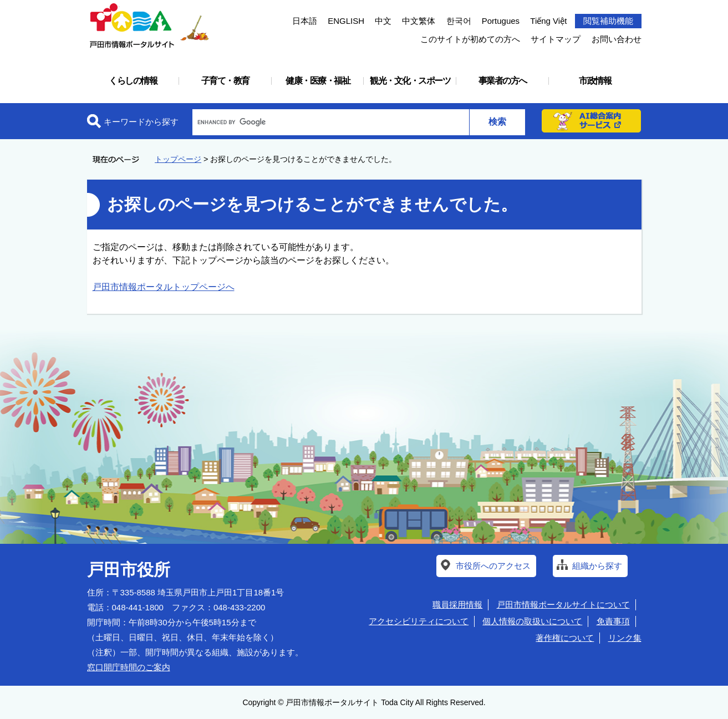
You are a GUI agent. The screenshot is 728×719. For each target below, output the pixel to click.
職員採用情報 (457, 605)
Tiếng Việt (548, 21)
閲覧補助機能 (608, 21)
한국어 (459, 21)
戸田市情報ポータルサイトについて (563, 605)
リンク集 (625, 638)
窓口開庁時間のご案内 (129, 667)
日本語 (305, 21)
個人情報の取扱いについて (532, 621)
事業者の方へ (503, 81)
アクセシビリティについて (419, 621)
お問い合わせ (617, 39)
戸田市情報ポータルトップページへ (164, 287)
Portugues (501, 21)
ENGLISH (346, 21)
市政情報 (595, 81)
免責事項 (613, 621)
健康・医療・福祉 (318, 81)
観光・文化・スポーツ (410, 81)
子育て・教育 (225, 81)
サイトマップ (556, 39)
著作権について (565, 638)
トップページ (178, 159)
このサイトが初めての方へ (470, 39)
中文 (383, 21)
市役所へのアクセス (493, 566)
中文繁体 (419, 21)
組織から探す (597, 566)
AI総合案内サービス (592, 121)
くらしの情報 (133, 81)
